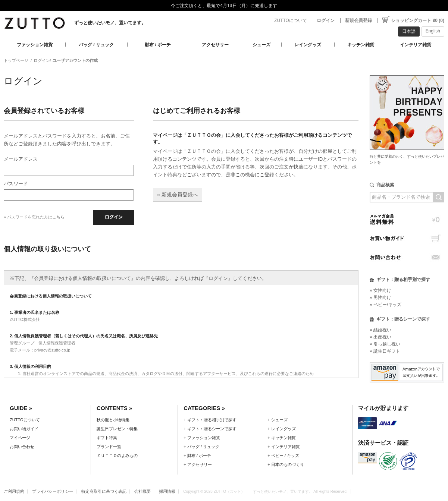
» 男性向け (380, 297)
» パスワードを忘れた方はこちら (34, 217)
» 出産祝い (380, 337)
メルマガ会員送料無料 (407, 219)
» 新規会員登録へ (178, 195)
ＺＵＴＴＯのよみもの (117, 456)
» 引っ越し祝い (385, 344)
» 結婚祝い (380, 330)
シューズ (261, 45)
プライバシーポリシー (53, 491)
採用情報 (167, 491)
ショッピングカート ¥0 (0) (418, 21)
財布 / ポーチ (158, 45)
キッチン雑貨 (361, 45)
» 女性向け (380, 290)
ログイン (326, 21)
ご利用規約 (14, 491)
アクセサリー (215, 45)
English (433, 31)
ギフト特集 (107, 438)
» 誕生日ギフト (385, 351)
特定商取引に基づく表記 (104, 491)
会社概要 (142, 491)
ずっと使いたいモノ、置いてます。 (110, 23)
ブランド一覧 (109, 447)
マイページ (20, 438)
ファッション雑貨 (35, 45)
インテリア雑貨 (416, 45)
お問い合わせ (407, 257)
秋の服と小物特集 (113, 420)
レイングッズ (308, 45)
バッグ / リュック (96, 45)
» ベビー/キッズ (386, 305)
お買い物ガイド (407, 238)
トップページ (16, 60)
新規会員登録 (358, 21)
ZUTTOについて (291, 21)
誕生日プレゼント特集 (117, 429)
